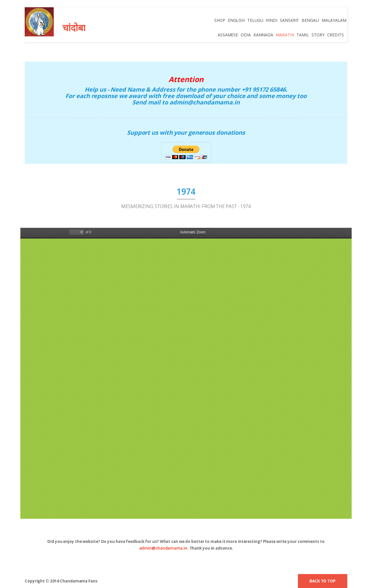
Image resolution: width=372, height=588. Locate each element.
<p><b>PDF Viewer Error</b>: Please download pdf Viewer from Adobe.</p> (186, 373)
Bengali (311, 20)
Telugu (255, 20)
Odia (246, 35)
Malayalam (334, 20)
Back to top (323, 581)
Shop (220, 20)
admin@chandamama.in (163, 548)
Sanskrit (290, 20)
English (237, 20)
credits (336, 35)
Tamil (303, 35)
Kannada (263, 35)
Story (318, 35)
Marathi (285, 35)
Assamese (228, 35)
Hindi (272, 20)
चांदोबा (74, 27)
